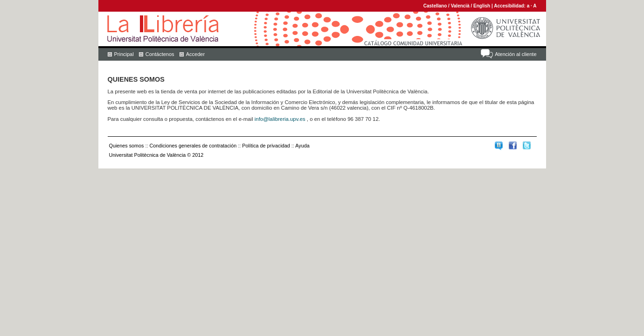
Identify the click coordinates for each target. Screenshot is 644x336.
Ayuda (302, 146)
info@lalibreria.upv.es (280, 119)
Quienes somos (127, 146)
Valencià (460, 6)
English (482, 6)
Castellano (435, 6)
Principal (124, 54)
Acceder (195, 54)
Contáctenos (160, 54)
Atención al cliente (516, 54)
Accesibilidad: (510, 6)
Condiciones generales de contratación (193, 146)
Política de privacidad (266, 146)
